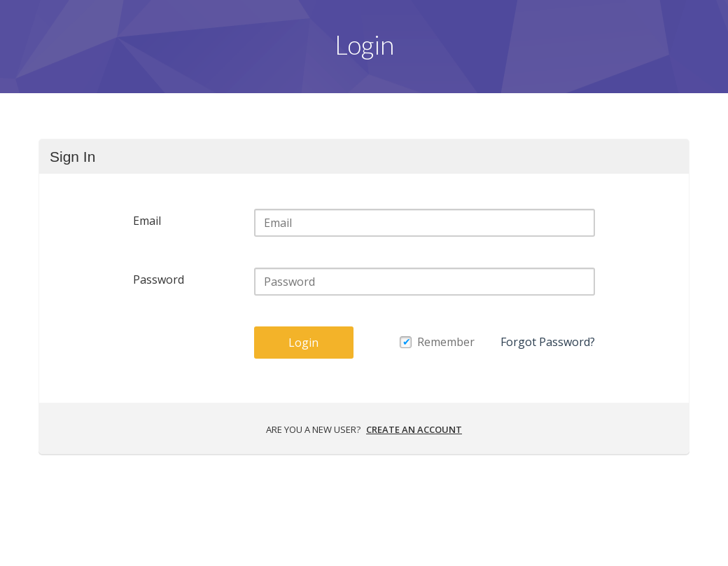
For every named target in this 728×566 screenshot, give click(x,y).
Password (159, 279)
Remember (446, 342)
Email (147, 221)
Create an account (414, 429)
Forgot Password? (548, 342)
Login (303, 343)
